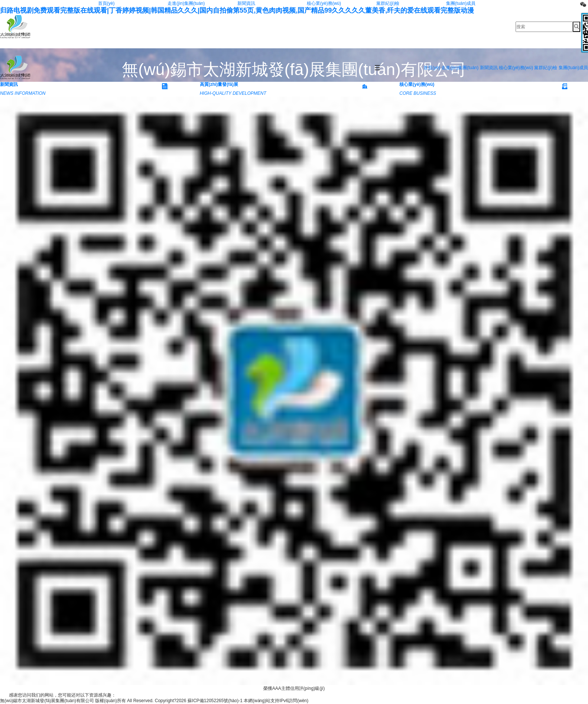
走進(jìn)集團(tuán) (186, 3)
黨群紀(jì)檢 (388, 3)
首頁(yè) (106, 3)
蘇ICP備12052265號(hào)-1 (215, 701)
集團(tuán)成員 (461, 3)
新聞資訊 (246, 3)
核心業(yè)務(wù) (324, 3)
